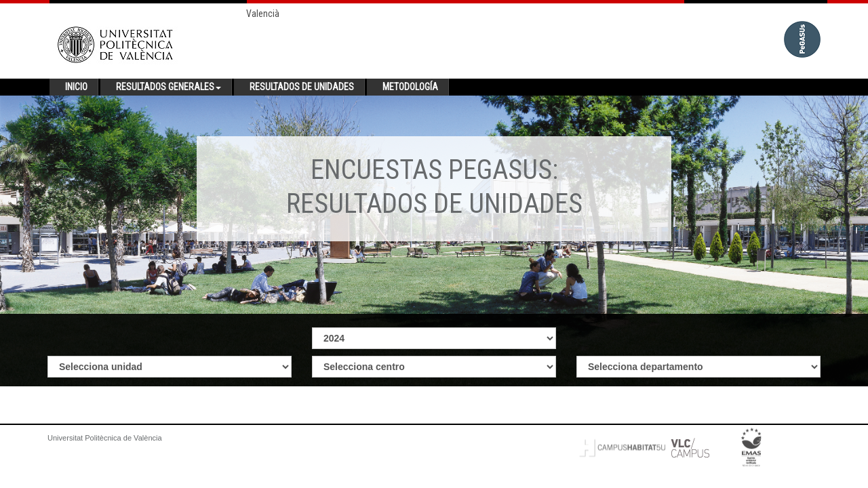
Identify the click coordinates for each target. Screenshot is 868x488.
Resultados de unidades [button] (302, 87)
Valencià (263, 14)
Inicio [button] (76, 87)
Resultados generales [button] (169, 87)
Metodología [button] (410, 87)
